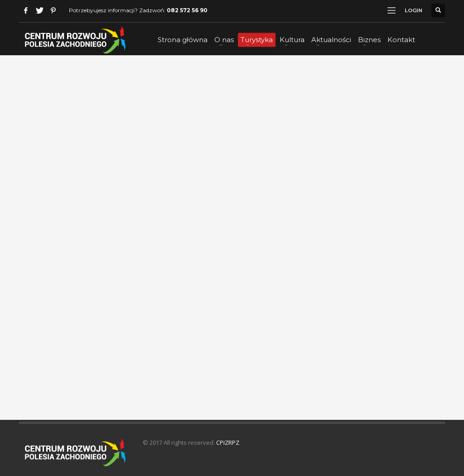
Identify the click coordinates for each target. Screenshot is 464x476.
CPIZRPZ (228, 442)
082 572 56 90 (187, 10)
